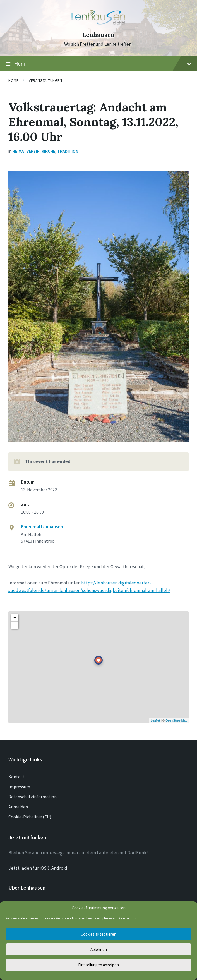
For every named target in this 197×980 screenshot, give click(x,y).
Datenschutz (127, 918)
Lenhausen (99, 35)
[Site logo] (98, 25)
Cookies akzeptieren (98, 934)
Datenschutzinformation (33, 797)
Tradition (68, 151)
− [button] (15, 625)
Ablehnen (99, 949)
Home (13, 80)
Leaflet (155, 720)
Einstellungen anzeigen (98, 965)
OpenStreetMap (176, 720)
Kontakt (16, 777)
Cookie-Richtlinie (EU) (30, 817)
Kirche (48, 151)
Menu (98, 64)
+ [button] (15, 618)
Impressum (19, 787)
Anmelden (18, 807)
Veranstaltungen (45, 80)
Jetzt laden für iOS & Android (38, 868)
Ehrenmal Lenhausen (42, 527)
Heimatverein (26, 151)
